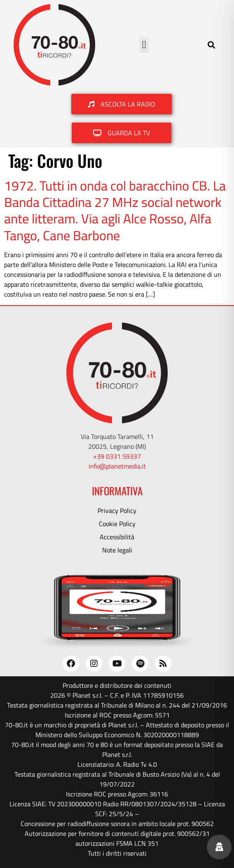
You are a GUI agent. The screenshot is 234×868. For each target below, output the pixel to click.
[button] (144, 45)
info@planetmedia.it (117, 466)
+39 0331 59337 (117, 456)
